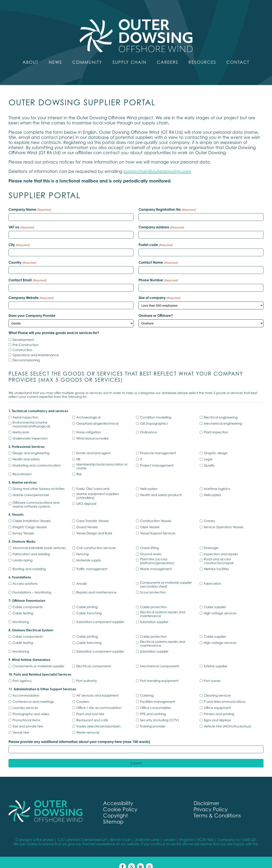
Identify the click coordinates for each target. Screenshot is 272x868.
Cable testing (23, 605)
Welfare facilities (216, 561)
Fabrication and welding (31, 546)
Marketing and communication (37, 457)
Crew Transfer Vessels (93, 512)
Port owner (212, 672)
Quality (209, 457)
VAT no (21, 219)
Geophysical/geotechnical (97, 415)
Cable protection (153, 599)
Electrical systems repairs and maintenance (163, 606)
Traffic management (92, 561)
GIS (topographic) (154, 415)
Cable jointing (87, 599)
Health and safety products (161, 487)
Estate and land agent (93, 445)
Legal (208, 451)
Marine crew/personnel (31, 487)
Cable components (28, 599)
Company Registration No (167, 201)
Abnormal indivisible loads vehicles (39, 539)
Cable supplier (215, 599)
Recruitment (22, 466)
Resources (202, 54)
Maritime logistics (217, 480)
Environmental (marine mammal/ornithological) (31, 416)
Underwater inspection (30, 430)
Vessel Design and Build (94, 525)
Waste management (156, 561)
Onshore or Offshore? (156, 307)
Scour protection (153, 584)
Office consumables (155, 699)
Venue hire (21, 724)
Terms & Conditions (217, 807)
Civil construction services (96, 539)
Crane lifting (149, 539)
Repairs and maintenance (96, 584)
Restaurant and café (92, 712)
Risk (79, 466)
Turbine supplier (216, 658)
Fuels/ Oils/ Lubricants (93, 480)
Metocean (21, 424)
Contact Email (28, 272)
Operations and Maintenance (36, 347)
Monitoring (21, 613)
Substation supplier (154, 613)
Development (23, 331)
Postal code (156, 236)
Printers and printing (219, 706)
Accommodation (26, 687)
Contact (238, 54)
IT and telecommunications (225, 693)
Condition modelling (156, 409)
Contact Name (158, 254)
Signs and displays (217, 712)
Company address (161, 219)
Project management (157, 457)
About (30, 54)
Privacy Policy (211, 801)
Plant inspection (216, 424)
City (19, 236)
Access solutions (25, 575)
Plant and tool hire (90, 706)
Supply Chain (130, 54)
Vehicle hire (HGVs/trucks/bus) (227, 718)
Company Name (30, 201)
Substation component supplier (100, 613)
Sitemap (113, 813)
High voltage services (220, 605)
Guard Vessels (87, 519)
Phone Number (158, 272)
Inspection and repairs (221, 546)
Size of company (159, 289)
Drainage (211, 539)
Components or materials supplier (38, 658)
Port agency (22, 672)
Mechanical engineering (223, 415)
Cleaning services (217, 687)
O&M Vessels (150, 519)
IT (141, 451)
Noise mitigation (89, 424)
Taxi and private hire (28, 718)
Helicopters (149, 480)
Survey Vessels (23, 525)
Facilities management (158, 693)
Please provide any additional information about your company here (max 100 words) (79, 733)
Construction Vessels (156, 512)
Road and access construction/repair (219, 553)
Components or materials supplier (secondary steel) (166, 576)
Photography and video (31, 706)
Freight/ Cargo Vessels (30, 519)
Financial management (158, 445)
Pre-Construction (25, 336)
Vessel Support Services (158, 525)
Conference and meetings (33, 693)
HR (78, 451)
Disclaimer (206, 795)
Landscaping (23, 552)
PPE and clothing (153, 706)
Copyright (115, 807)
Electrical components (94, 658)
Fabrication (212, 575)
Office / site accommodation (99, 699)
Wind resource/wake (92, 430)
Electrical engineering (221, 409)
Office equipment (217, 699)
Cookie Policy (120, 801)
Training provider (153, 718)
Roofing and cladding (29, 561)
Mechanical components (160, 658)
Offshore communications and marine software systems (36, 496)
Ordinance (148, 424)
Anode (82, 575)
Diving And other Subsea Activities (39, 480)
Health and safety (26, 451)
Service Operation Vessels (224, 519)
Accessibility (118, 795)
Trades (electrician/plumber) (98, 718)
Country (22, 254)
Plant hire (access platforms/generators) (157, 553)
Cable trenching (89, 605)
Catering (147, 687)
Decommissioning (26, 352)
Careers (168, 54)
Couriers (83, 693)
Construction (22, 342)
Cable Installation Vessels (32, 512)
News (55, 54)
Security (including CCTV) (160, 712)
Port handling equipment (159, 672)
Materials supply (89, 552)
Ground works (151, 546)
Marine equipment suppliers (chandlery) (98, 487)
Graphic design (216, 445)
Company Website (31, 289)
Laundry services (25, 699)
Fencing (82, 546)
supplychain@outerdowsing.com (157, 163)
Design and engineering (31, 445)
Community (87, 54)
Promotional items (26, 712)
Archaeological (88, 409)
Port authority (87, 672)
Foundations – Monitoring (32, 584)
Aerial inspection (25, 409)
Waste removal (88, 724)
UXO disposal (86, 495)
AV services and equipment (97, 687)
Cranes (209, 512)
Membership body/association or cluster (102, 458)
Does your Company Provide (32, 307)
